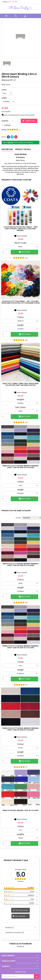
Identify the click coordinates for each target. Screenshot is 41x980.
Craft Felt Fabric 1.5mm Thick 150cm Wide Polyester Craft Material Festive (20, 384)
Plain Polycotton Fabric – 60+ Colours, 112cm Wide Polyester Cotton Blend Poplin (20, 302)
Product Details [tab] (23, 149)
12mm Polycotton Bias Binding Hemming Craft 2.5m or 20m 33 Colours (20, 565)
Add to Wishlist (20, 236)
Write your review (20, 910)
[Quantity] (13, 121)
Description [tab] (7, 149)
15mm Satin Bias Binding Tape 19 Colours (21, 810)
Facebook (21, 946)
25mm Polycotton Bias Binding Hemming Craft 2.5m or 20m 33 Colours (20, 467)
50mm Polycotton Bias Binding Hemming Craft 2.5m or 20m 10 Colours (21, 729)
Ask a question (19, 916)
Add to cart (29, 121)
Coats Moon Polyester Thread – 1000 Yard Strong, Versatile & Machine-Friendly (21, 229)
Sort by (18, 518)
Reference (5, 80)
